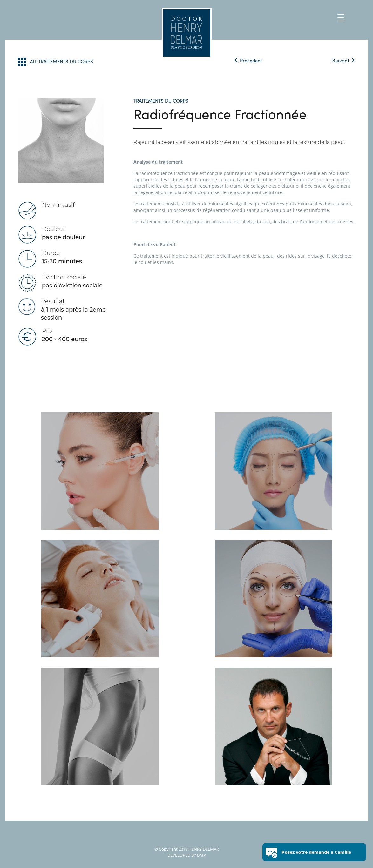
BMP (201, 855)
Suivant (344, 60)
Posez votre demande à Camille (316, 853)
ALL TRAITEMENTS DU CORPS (55, 62)
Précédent (248, 60)
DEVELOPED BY (182, 855)
